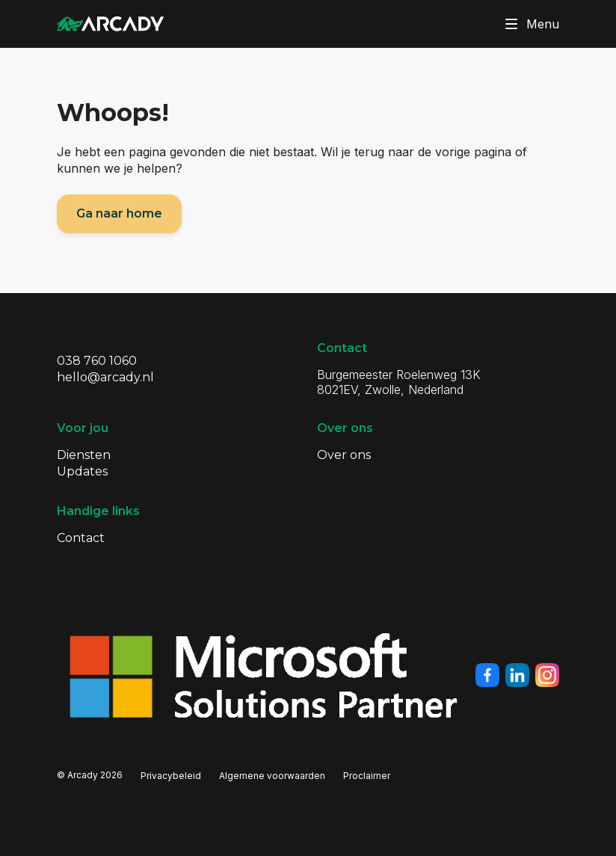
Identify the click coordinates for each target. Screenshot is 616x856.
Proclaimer (367, 776)
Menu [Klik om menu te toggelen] (529, 24)
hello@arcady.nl (105, 377)
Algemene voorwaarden (272, 776)
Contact (81, 538)
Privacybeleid (171, 776)
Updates (82, 471)
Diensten (84, 455)
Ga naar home (119, 213)
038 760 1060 (97, 361)
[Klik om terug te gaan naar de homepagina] (111, 24)
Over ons (344, 455)
